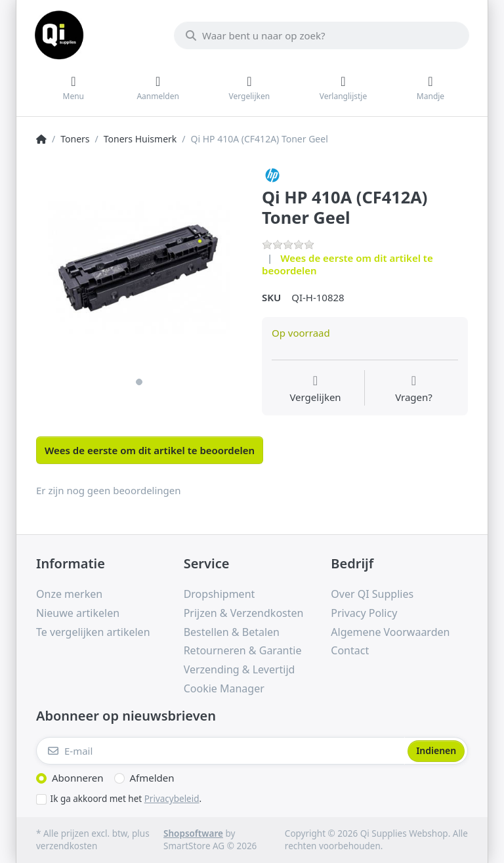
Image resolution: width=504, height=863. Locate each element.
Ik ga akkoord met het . (126, 799)
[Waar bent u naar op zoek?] (322, 35)
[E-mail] (220, 751)
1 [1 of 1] (139, 382)
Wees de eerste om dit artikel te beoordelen (347, 264)
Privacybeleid (172, 799)
